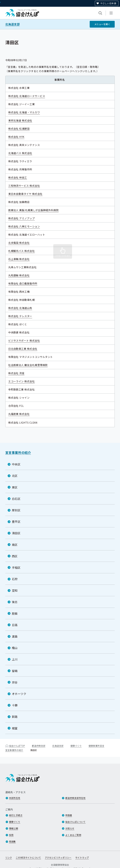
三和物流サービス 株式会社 (26, 186)
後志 (15, 602)
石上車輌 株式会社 (21, 259)
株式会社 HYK (19, 137)
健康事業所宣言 (96, 746)
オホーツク (19, 694)
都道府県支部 (39, 746)
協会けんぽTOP (17, 746)
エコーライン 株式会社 (24, 381)
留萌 (15, 671)
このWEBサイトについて (28, 857)
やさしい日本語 (108, 3)
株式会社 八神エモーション (26, 226)
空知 (15, 590)
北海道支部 (13, 24)
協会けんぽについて (75, 822)
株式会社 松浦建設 (21, 129)
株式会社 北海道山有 (22, 308)
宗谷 (15, 682)
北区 (15, 476)
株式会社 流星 (19, 373)
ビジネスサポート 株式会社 (26, 340)
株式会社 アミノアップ (24, 218)
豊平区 (16, 522)
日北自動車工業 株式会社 (25, 349)
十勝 (15, 705)
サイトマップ (82, 857)
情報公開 (14, 828)
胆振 (15, 613)
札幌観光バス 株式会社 (24, 251)
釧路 (15, 717)
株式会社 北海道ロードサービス (29, 96)
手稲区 (16, 567)
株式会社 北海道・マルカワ (26, 112)
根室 (15, 728)
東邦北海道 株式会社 (22, 120)
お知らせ (70, 828)
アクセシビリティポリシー (58, 857)
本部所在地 (15, 798)
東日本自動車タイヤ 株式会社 (28, 194)
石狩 (15, 579)
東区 (15, 487)
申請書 (69, 815)
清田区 (16, 533)
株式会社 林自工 (20, 177)
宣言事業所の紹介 (18, 452)
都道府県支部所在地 (75, 798)
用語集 (12, 842)
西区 (15, 556)
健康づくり (76, 746)
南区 (15, 545)
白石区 (16, 499)
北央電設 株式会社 (21, 243)
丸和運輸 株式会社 (21, 275)
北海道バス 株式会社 (22, 153)
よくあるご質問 (73, 835)
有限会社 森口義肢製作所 (25, 283)
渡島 (15, 636)
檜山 (15, 648)
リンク (9, 857)
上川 (15, 659)
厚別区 (16, 510)
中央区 (16, 464)
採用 (11, 835)
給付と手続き (16, 815)
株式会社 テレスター (22, 316)
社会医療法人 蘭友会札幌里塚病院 (30, 365)
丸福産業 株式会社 (21, 414)
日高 (15, 625)
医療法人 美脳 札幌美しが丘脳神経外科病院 (36, 210)
